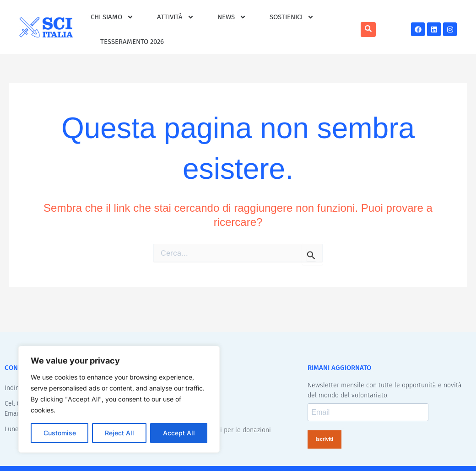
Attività (176, 17)
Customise (60, 433)
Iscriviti (325, 440)
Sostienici (292, 17)
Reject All (119, 433)
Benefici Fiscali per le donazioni (224, 431)
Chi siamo (112, 17)
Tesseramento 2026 (132, 42)
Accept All (179, 433)
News (232, 17)
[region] (119, 399)
